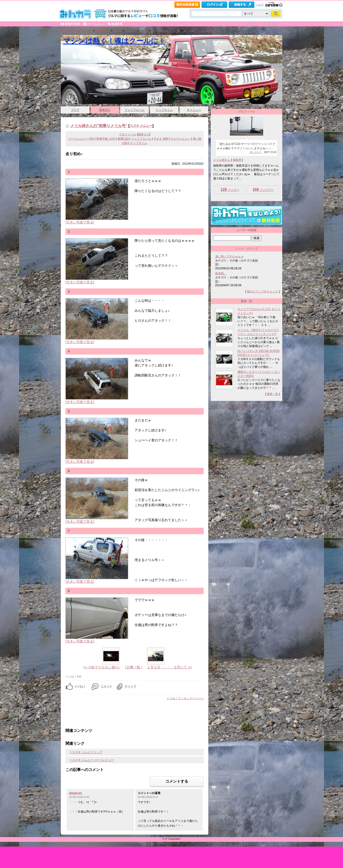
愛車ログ (144, 134)
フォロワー (263, 190)
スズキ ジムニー (141, 126)
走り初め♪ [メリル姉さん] (200, 31)
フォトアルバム (135, 110)
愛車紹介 (105, 110)
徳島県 (237, 160)
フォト (144, 31)
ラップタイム (164, 110)
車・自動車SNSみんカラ (77, 31)
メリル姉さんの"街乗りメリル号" (99, 126)
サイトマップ (262, 406)
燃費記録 (123, 139)
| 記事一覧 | (133, 667)
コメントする (177, 781)
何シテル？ (256, 152)
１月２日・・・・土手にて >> (169, 667)
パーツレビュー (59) (81, 139)
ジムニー (131, 31)
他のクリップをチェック (262, 291)
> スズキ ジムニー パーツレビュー (92, 760)
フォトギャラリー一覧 (166, 31)
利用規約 (242, 406)
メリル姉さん (222, 160)
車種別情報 (103, 31)
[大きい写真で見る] (80, 222)
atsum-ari (76, 793)
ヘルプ (260, 5)
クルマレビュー (180, 139)
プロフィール (127, 134)
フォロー (230, 190)
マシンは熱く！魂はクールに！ (114, 41)
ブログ (75, 110)
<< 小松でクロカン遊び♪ (102, 667)
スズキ (117, 31)
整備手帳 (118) (106, 139)
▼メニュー (194, 110)
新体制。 (221, 273)
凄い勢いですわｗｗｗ (229, 256)
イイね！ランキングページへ (185, 698)
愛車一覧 (272, 394)
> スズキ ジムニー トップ (86, 752)
